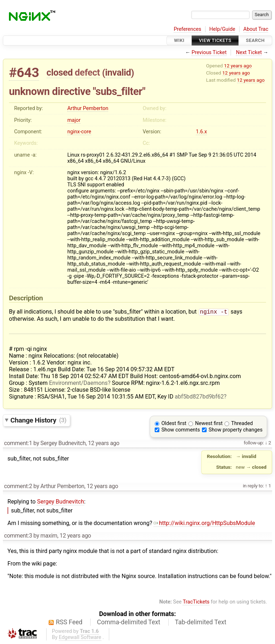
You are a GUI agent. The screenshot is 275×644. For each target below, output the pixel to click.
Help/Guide (222, 29)
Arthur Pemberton (88, 108)
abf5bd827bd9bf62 (199, 397)
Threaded (242, 424)
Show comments (181, 431)
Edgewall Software (80, 638)
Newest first (209, 424)
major (74, 120)
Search (255, 40)
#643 (24, 73)
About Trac (256, 29)
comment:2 (18, 487)
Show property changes (236, 431)
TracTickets (196, 603)
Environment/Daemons (78, 384)
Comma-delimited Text (129, 623)
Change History (38, 421)
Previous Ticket (209, 53)
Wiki (179, 40)
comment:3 (18, 536)
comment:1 (18, 444)
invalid (118, 72)
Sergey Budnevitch (60, 502)
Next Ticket (249, 53)
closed (60, 72)
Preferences (187, 29)
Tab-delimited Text (201, 623)
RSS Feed (69, 623)
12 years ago (238, 66)
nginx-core (79, 132)
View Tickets (215, 40)
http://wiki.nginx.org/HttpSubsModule (204, 524)
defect (87, 72)
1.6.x (201, 132)
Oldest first (174, 424)
